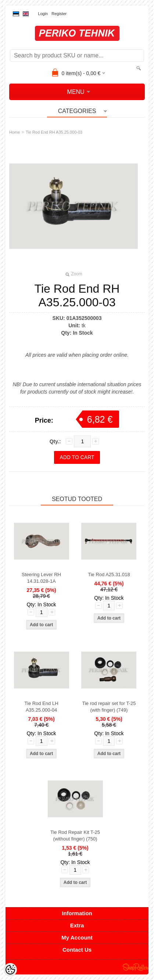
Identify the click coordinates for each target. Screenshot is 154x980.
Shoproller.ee (136, 967)
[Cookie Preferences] (10, 970)
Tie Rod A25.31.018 (109, 574)
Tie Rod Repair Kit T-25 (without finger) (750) (75, 836)
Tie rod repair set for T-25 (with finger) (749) (109, 707)
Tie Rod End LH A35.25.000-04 (42, 707)
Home (15, 132)
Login (43, 14)
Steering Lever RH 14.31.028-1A (41, 578)
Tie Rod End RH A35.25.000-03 (54, 132)
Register (59, 14)
